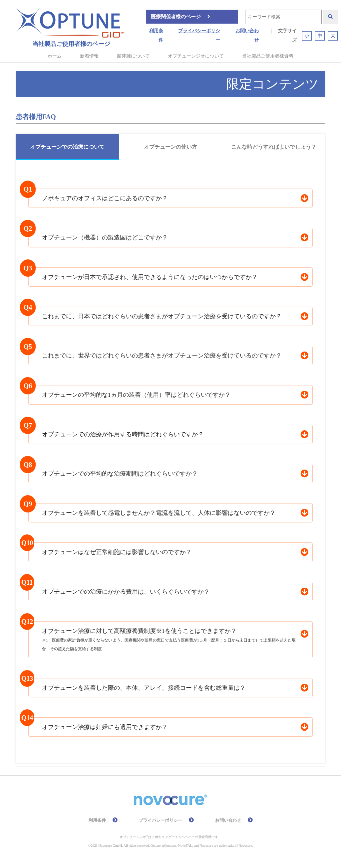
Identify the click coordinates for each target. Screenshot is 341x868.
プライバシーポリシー (199, 35)
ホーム (55, 56)
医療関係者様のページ (176, 17)
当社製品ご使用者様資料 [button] (268, 56)
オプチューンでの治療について (67, 147)
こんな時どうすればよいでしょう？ (274, 147)
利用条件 (156, 35)
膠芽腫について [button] (133, 56)
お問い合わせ (247, 35)
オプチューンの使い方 (170, 147)
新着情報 (89, 56)
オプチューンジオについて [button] (196, 56)
